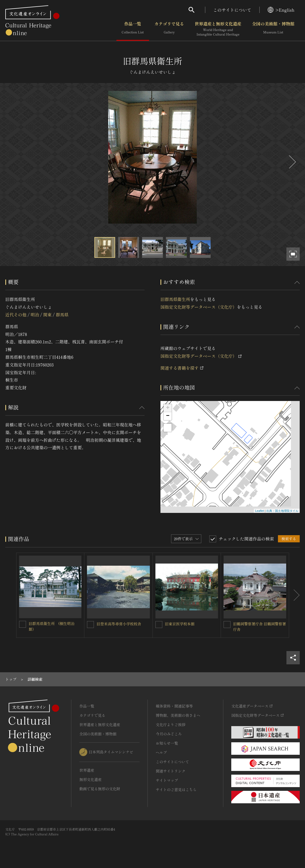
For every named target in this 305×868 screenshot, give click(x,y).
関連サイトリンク (171, 771)
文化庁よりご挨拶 (171, 725)
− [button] (168, 416)
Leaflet (260, 511)
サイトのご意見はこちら (176, 790)
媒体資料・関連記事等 (174, 706)
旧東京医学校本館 (180, 624)
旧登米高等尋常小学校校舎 (119, 624)
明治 (35, 315)
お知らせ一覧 (167, 743)
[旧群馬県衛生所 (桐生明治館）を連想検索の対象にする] (23, 624)
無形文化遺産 (90, 779)
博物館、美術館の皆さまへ (178, 715)
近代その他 (16, 315)
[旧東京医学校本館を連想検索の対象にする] (159, 625)
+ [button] (168, 408)
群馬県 (62, 315)
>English (281, 10)
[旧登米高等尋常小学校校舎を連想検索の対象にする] (90, 625)
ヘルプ (161, 752)
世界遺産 (87, 770)
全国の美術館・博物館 (273, 29)
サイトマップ (167, 780)
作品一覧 (133, 29)
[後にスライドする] (292, 162)
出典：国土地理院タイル (282, 511)
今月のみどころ (169, 734)
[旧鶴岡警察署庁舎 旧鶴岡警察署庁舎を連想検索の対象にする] (227, 625)
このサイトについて (232, 10)
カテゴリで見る (169, 29)
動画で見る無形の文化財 (100, 789)
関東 (47, 315)
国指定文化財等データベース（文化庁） (199, 307)
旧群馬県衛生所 (175, 299)
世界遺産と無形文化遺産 (218, 29)
